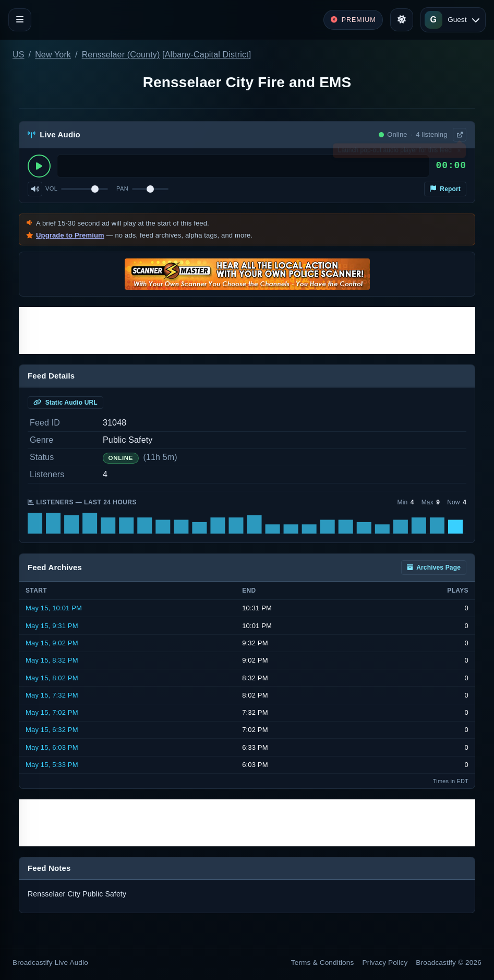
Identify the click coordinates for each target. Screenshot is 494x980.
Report (445, 189)
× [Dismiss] (459, 152)
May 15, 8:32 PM (52, 660)
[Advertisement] (247, 330)
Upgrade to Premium (70, 235)
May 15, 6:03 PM (52, 747)
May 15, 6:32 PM (52, 730)
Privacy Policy (385, 963)
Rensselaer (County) (121, 55)
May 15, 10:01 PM (54, 608)
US (19, 55)
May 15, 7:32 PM (52, 695)
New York (53, 55)
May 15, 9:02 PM (52, 643)
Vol (51, 188)
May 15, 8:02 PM (52, 678)
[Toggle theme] (402, 20)
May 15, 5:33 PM (52, 765)
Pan (122, 188)
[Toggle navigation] (20, 20)
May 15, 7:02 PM (52, 712)
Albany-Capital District (207, 55)
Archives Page (434, 568)
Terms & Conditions (323, 963)
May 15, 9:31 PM (52, 626)
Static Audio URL (65, 403)
